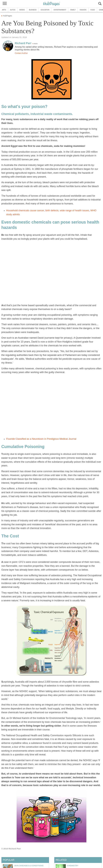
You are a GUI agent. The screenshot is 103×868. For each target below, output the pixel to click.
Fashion (83, 10)
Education (45, 10)
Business (33, 10)
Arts (4, 10)
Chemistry (73, 866)
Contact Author (21, 53)
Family (73, 10)
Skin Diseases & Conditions (29, 866)
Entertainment (60, 10)
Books (22, 10)
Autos (13, 10)
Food (93, 10)
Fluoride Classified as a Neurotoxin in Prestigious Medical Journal (41, 439)
